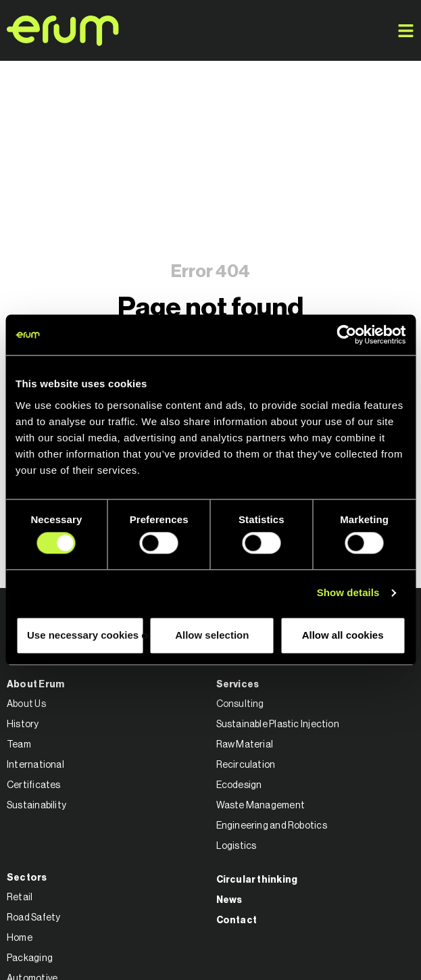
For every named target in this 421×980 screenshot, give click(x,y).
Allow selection (212, 635)
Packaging (30, 958)
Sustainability (36, 806)
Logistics (237, 846)
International (35, 765)
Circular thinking (257, 880)
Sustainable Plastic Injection (278, 725)
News (229, 900)
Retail (20, 898)
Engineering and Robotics (272, 826)
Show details (348, 593)
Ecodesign (239, 785)
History (23, 725)
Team (19, 745)
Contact (237, 921)
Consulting (240, 704)
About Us (26, 704)
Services (238, 685)
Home (20, 938)
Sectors (27, 878)
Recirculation (246, 765)
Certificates (34, 785)
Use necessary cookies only (85, 635)
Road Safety (33, 918)
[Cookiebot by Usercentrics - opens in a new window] (346, 335)
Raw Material (245, 745)
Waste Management (261, 806)
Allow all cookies (343, 635)
